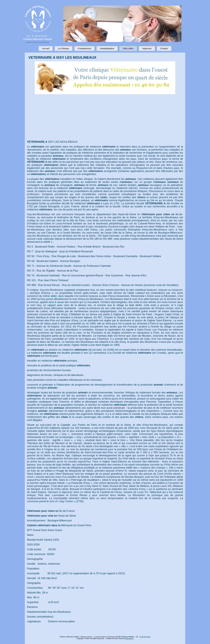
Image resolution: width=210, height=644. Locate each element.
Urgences (147, 48)
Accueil (46, 48)
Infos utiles (128, 48)
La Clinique (64, 48)
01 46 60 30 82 (145, 637)
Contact (164, 48)
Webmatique (129, 638)
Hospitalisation (107, 48)
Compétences (85, 48)
